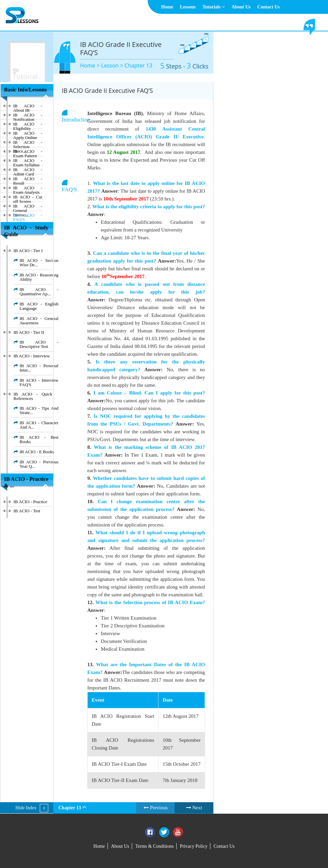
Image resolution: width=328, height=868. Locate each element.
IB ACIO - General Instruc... (28, 207)
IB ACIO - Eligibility (28, 125)
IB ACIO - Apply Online (28, 134)
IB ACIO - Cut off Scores (28, 198)
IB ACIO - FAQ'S (28, 216)
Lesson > (113, 65)
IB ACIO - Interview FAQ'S (39, 382)
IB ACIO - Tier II (29, 332)
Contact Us (269, 7)
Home (167, 7)
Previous (156, 808)
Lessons (188, 7)
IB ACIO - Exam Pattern (28, 153)
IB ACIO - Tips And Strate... (39, 410)
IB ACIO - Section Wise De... (39, 263)
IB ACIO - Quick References (33, 396)
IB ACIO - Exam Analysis (28, 189)
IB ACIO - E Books (37, 452)
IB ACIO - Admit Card (28, 171)
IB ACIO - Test (27, 511)
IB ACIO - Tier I (28, 251)
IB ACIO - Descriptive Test (39, 344)
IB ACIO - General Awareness (39, 321)
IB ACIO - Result (28, 180)
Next (194, 808)
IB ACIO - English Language (39, 306)
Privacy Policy (193, 846)
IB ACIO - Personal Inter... (39, 368)
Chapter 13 (139, 65)
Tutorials (213, 7)
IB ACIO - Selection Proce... (28, 143)
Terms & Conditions (154, 846)
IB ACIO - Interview (32, 356)
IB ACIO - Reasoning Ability (39, 277)
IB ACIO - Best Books (39, 439)
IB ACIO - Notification (28, 116)
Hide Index (26, 808)
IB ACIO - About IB (28, 107)
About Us (241, 7)
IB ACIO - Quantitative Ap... (39, 292)
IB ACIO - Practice (30, 502)
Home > (91, 65)
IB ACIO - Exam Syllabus (28, 162)
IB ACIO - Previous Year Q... (39, 464)
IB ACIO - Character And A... (39, 425)
